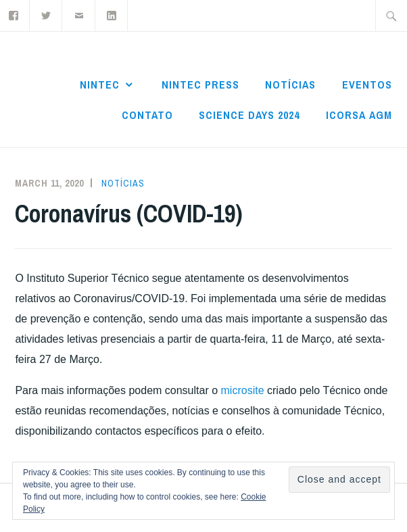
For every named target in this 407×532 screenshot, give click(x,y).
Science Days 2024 (249, 115)
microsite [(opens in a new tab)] (243, 390)
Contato (147, 115)
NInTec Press (200, 84)
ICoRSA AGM (359, 115)
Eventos (367, 84)
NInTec (100, 84)
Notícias (290, 84)
